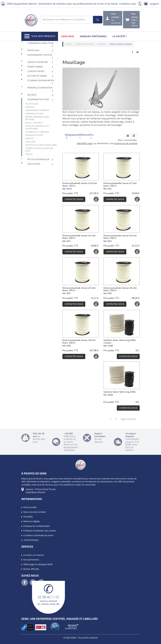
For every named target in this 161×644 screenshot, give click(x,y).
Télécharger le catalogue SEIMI (38, 564)
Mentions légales (32, 521)
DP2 (110, 189)
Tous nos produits (40, 36)
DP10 (69, 189)
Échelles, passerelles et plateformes (37, 127)
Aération (30, 107)
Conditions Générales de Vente (38, 535)
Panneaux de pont (34, 135)
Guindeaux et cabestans (37, 132)
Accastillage (32, 104)
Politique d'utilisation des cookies (40, 531)
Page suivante (129, 419)
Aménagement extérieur (37, 110)
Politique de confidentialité (36, 526)
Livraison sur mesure (34, 555)
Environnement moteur (40, 55)
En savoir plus (89, 485)
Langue (155, 4)
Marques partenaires (93, 36)
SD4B (110, 346)
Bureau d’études (31, 569)
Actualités (28, 517)
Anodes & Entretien (38, 62)
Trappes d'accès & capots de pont (39, 150)
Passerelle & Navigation (40, 88)
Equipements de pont (38, 100)
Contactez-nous (128, 4)
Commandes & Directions (40, 43)
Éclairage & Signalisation (41, 81)
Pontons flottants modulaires (41, 145)
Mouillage (30, 142)
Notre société (30, 507)
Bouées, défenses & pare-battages (37, 118)
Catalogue (68, 36)
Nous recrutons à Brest (35, 512)
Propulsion (33, 50)
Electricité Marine (37, 76)
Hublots (29, 138)
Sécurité (32, 95)
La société (120, 36)
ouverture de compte (126, 143)
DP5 (69, 293)
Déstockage (34, 164)
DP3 (69, 241)
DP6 (110, 293)
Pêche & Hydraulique (38, 159)
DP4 (110, 241)
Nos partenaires (31, 560)
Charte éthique (31, 540)
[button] (10, 640)
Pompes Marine (35, 67)
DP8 (69, 346)
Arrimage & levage (34, 114)
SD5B (110, 395)
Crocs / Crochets (34, 123)
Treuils (29, 154)
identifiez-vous (85, 143)
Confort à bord (36, 71)
